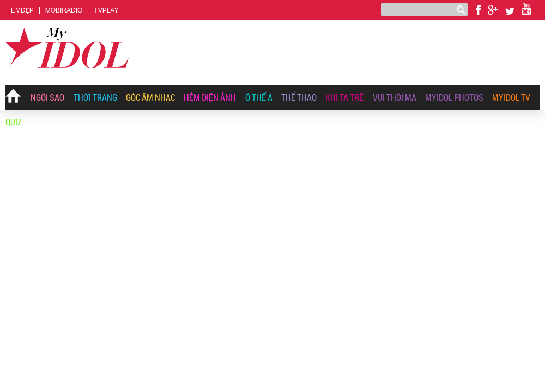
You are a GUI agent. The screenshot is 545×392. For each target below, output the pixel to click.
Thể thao (299, 97)
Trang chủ (14, 98)
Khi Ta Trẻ (344, 97)
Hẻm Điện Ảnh (210, 97)
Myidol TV (511, 97)
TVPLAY (106, 10)
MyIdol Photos (454, 97)
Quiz (14, 122)
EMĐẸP (22, 10)
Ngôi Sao (47, 97)
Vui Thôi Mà (395, 97)
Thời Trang (95, 97)
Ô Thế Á (259, 97)
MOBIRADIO (64, 10)
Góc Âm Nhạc (150, 97)
